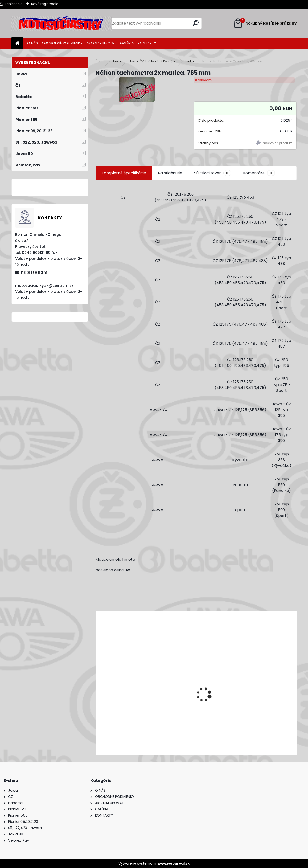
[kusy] (116, 746)
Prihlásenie (14, 4)
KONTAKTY (147, 43)
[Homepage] (17, 43)
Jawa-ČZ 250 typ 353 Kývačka (153, 61)
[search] (196, 23)
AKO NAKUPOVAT (101, 43)
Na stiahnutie (170, 173)
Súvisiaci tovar (213, 173)
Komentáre (259, 173)
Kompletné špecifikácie (124, 173)
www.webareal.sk (173, 863)
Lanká (189, 61)
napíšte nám (34, 272)
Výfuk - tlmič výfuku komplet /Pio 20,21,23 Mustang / (148, 725)
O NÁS (33, 43)
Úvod (100, 61)
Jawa (116, 61)
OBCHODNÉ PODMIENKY (62, 43)
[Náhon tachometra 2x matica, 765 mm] (137, 90)
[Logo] (62, 23)
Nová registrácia (45, 4)
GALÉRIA (127, 43)
